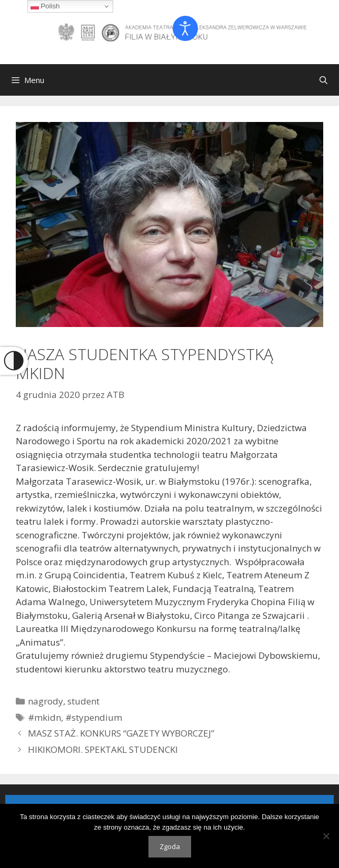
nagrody (46, 701)
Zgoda (170, 846)
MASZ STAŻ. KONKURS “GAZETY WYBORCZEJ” (121, 733)
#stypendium (94, 717)
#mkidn (44, 717)
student (83, 701)
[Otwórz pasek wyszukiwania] (323, 80)
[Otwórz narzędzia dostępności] (185, 28)
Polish (45, 6)
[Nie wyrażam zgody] (326, 836)
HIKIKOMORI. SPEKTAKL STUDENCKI (103, 749)
